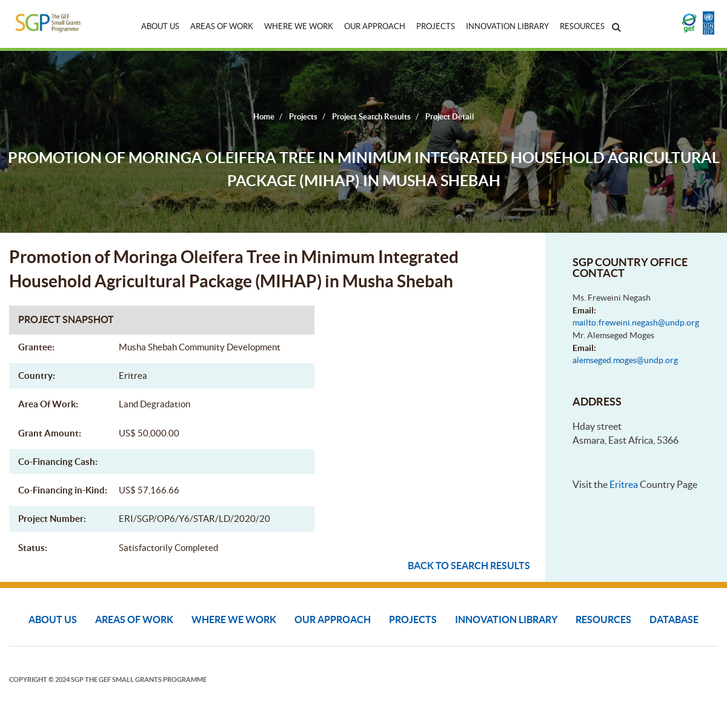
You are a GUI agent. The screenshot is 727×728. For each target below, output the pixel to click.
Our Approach (375, 26)
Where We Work (299, 26)
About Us (160, 26)
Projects (436, 26)
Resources (582, 26)
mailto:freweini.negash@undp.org (636, 322)
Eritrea (624, 484)
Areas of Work (222, 26)
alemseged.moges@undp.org (625, 360)
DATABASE (674, 619)
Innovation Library (507, 26)
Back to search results (469, 566)
